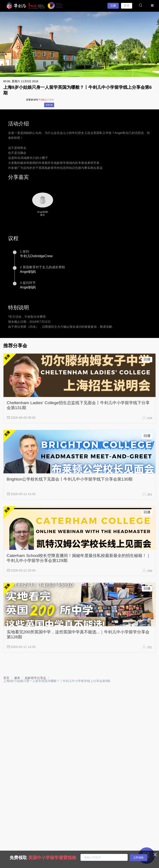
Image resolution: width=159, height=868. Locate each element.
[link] (6, 678)
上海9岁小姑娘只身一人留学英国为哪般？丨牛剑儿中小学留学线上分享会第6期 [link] (57, 681)
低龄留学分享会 (35, 678)
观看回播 (49, 105)
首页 (6, 678)
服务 (17, 678)
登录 (127, 6)
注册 (113, 6)
